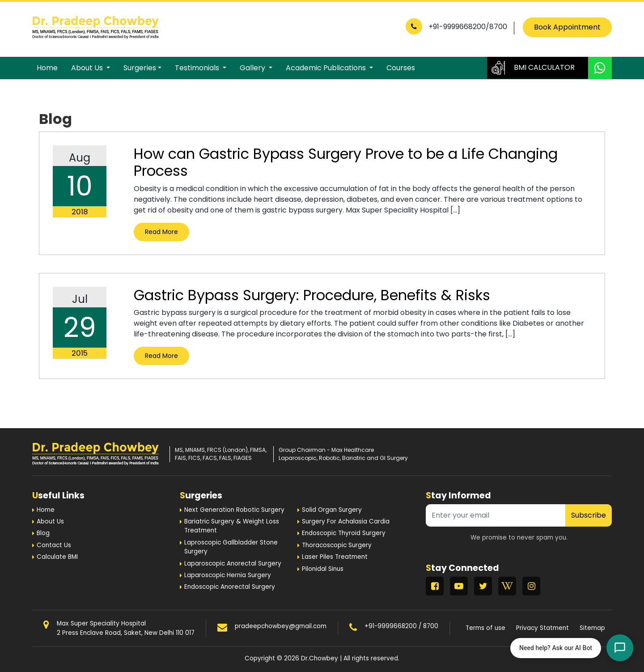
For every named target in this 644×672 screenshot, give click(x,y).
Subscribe (589, 515)
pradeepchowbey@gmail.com (281, 626)
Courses (401, 68)
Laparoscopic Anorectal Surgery (233, 564)
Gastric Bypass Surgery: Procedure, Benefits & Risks (312, 295)
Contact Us (54, 545)
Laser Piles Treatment (335, 557)
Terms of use (485, 628)
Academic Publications (327, 68)
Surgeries (140, 68)
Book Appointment (567, 27)
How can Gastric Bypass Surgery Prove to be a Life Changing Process (346, 162)
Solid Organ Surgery (332, 510)
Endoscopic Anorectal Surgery (230, 587)
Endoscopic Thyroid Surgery (344, 533)
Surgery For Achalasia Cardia (346, 521)
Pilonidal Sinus (323, 569)
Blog (43, 533)
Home (47, 68)
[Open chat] (620, 648)
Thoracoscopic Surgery (337, 545)
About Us (88, 68)
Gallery (253, 68)
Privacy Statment (542, 628)
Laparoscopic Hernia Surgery (228, 575)
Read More (161, 232)
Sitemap (592, 628)
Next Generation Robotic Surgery (234, 510)
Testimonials (198, 68)
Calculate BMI (57, 557)
